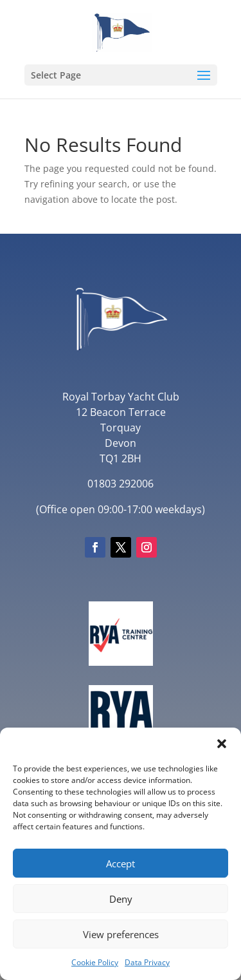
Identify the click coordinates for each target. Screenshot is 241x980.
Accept (121, 863)
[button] (222, 744)
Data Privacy (147, 962)
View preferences (121, 934)
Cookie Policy (95, 962)
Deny (121, 899)
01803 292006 (121, 484)
